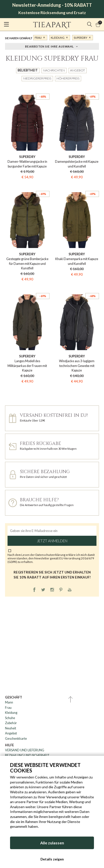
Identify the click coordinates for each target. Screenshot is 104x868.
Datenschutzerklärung (51, 555)
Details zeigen (52, 859)
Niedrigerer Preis (37, 78)
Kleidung (58, 38)
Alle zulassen (52, 843)
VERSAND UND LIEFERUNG (25, 750)
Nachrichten (54, 70)
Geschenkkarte (16, 739)
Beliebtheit (28, 70)
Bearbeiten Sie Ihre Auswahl (49, 46)
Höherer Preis (68, 78)
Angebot (77, 70)
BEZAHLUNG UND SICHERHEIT (27, 755)
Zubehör (11, 723)
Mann (9, 702)
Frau (38, 38)
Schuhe (10, 718)
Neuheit (11, 728)
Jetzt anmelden (52, 541)
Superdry (81, 38)
